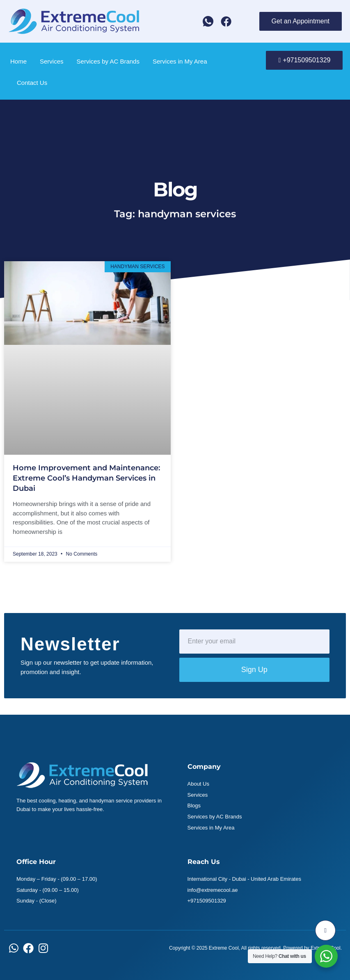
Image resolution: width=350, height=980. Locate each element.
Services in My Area (180, 61)
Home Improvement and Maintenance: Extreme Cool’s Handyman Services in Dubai (86, 478)
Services (52, 61)
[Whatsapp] (208, 21)
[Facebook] (226, 21)
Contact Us (32, 83)
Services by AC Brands (108, 61)
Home (18, 61)
